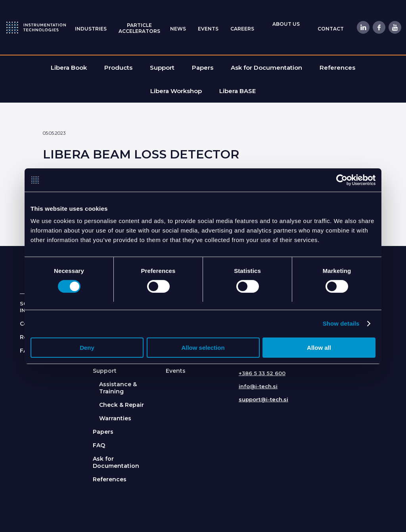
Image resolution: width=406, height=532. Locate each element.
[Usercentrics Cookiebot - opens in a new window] (341, 180)
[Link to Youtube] (395, 27)
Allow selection (203, 348)
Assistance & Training (118, 388)
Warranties (115, 418)
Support (105, 371)
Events (176, 371)
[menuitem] (91, 28)
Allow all (319, 348)
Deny (87, 348)
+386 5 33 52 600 (262, 373)
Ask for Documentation (116, 462)
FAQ (99, 445)
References (110, 479)
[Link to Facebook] (379, 27)
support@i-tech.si (263, 399)
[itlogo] (36, 27)
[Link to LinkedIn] (363, 27)
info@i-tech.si (258, 386)
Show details (341, 323)
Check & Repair (122, 405)
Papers (103, 432)
